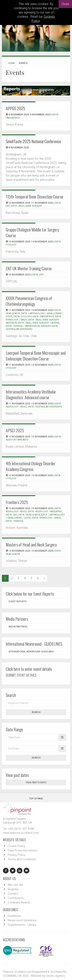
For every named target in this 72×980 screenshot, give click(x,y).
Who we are (15, 885)
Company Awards (19, 902)
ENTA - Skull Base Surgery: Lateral (39, 323)
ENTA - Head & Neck (29, 515)
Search (36, 712)
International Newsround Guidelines (31, 652)
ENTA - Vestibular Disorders (45, 407)
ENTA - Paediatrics (43, 316)
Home (12, 63)
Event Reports (18, 602)
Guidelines (14, 916)
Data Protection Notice (23, 850)
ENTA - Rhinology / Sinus (46, 518)
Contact (13, 894)
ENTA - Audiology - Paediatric (45, 511)
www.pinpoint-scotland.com (21, 833)
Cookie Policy (16, 846)
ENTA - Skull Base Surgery (26, 206)
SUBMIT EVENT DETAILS (21, 675)
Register (13, 889)
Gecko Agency (56, 976)
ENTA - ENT (38, 275)
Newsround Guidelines (22, 920)
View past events (36, 783)
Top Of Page (36, 797)
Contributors (16, 898)
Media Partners (18, 627)
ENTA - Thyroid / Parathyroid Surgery (28, 326)
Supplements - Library (22, 925)
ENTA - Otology (23, 316)
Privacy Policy (17, 855)
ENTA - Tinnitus (14, 521)
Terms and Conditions (22, 859)
